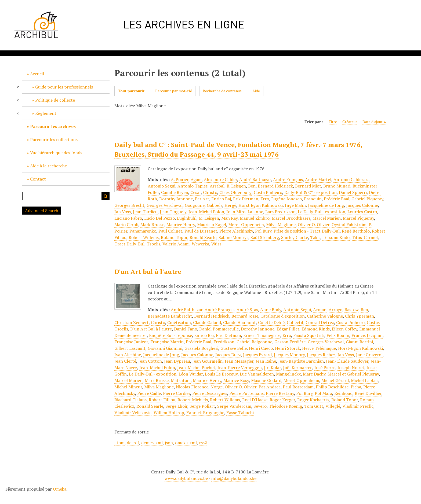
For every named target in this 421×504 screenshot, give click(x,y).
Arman (320, 310)
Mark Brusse (152, 225)
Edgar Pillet (288, 329)
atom (119, 443)
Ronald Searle (203, 237)
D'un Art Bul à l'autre (151, 329)
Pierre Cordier (177, 393)
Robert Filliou (162, 400)
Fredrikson (224, 342)
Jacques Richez (321, 355)
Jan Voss (123, 212)
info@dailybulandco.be (234, 478)
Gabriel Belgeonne (254, 342)
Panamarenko (143, 231)
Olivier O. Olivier (314, 225)
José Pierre (325, 367)
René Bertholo (356, 231)
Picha (356, 387)
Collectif (295, 322)
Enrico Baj (221, 199)
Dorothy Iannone (176, 199)
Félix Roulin (338, 335)
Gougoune (195, 205)
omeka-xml (186, 443)
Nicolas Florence (192, 387)
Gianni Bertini (359, 342)
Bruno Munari (337, 186)
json (169, 443)
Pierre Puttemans (246, 393)
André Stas (247, 310)
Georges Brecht (129, 205)
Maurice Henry (181, 225)
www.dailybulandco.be (186, 478)
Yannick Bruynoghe (205, 413)
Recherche (106, 196)
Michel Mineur (128, 387)
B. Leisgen (236, 186)
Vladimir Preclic (358, 406)
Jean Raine (266, 361)
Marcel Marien (327, 218)
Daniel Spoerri (353, 192)
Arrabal (217, 186)
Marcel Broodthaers (291, 218)
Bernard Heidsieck (275, 186)
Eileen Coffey (344, 329)
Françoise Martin (167, 342)
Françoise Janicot (131, 342)
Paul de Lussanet (201, 231)
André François (288, 179)
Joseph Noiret (351, 367)
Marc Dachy (314, 374)
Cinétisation (179, 322)
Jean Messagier (239, 361)
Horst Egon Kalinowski (261, 205)
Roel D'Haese (255, 400)
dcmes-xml (152, 443)
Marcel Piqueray (358, 218)
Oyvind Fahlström (349, 225)
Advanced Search (42, 211)
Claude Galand (207, 322)
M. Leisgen (209, 218)
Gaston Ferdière (290, 342)
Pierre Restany (280, 393)
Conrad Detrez (320, 322)
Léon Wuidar (191, 374)
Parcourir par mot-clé (174, 91)
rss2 (203, 443)
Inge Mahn (295, 205)
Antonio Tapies (193, 186)
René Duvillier (368, 393)
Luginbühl (187, 218)
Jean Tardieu (145, 212)
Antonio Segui (161, 186)
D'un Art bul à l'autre (148, 271)
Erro (265, 199)
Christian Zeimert (132, 322)
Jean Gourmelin (207, 361)
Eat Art (202, 199)
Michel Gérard (335, 380)
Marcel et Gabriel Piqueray (353, 374)
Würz (216, 244)
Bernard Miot (308, 186)
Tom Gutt (314, 406)
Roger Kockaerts (313, 400)
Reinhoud (343, 393)
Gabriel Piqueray (367, 199)
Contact (38, 179)
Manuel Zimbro (255, 218)
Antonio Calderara (351, 179)
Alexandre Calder (220, 179)
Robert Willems (144, 237)
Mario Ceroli (126, 225)
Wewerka (200, 244)
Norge (217, 387)
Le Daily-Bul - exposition (322, 212)
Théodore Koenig (285, 406)
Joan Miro (236, 212)
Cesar (196, 192)
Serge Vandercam (234, 406)
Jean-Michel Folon (206, 212)
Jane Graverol (369, 355)
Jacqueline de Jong (326, 205)
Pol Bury (263, 231)
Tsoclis (153, 244)
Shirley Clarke (295, 237)
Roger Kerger (282, 400)
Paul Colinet (170, 231)
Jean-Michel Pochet (196, 367)
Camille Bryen (175, 192)
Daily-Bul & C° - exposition (311, 192)
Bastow (351, 310)
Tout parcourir (131, 91)
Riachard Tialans (130, 400)
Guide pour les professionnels (64, 87)
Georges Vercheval (165, 205)
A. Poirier (180, 179)
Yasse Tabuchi (240, 413)
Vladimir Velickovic (133, 413)
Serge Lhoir (176, 406)
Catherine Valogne (325, 316)
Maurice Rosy (236, 380)
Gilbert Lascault (130, 348)
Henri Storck (287, 348)
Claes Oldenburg (235, 192)
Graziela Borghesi (201, 348)
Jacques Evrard (257, 355)
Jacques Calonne (362, 205)
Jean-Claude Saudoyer (347, 361)
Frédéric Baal (337, 199)
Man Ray (229, 218)
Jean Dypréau (177, 361)
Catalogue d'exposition (283, 316)
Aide (256, 91)
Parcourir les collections (54, 139)
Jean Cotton (150, 361)
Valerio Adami (176, 244)
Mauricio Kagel (212, 225)
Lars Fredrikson (280, 212)
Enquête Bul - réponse (170, 335)
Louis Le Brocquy (221, 374)
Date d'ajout (373, 122)
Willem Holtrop (169, 413)
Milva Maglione (281, 225)
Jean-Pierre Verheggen (240, 367)
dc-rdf (133, 443)
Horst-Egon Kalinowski (360, 348)
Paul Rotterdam (298, 387)
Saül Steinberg (265, 237)
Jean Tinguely (173, 212)
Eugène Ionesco (286, 199)
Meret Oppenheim (246, 225)
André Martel (318, 179)
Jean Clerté (125, 361)
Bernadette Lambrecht (170, 316)
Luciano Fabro (128, 218)
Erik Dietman (246, 199)
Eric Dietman (228, 335)
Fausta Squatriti (309, 335)
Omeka (60, 489)
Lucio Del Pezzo (159, 218)
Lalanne (255, 212)
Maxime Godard (266, 380)
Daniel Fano (186, 329)
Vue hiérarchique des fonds (56, 153)
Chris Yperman (360, 316)
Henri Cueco (261, 348)
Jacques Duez (228, 355)
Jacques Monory (289, 355)
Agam (196, 179)
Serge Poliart (202, 406)
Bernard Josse (245, 316)
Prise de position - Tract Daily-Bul (307, 231)
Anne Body (271, 310)
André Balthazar (255, 179)
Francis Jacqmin (367, 335)
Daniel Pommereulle (219, 329)
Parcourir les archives (53, 126)
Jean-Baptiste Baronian (301, 361)
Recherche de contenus (222, 91)
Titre (333, 122)
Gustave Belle (234, 348)
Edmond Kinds (316, 329)
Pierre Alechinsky (236, 231)
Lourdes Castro (362, 212)
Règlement (46, 113)
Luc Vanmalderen (257, 374)
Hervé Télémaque (319, 348)
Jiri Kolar (272, 367)
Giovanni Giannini (165, 348)
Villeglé (333, 406)
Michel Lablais (365, 380)
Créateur (350, 122)
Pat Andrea (270, 387)
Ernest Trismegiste (262, 335)
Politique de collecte (55, 100)
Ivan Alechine (128, 355)
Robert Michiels (193, 400)
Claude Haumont (239, 322)
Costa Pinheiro (268, 192)
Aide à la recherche (48, 166)
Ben (252, 186)
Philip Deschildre (332, 387)
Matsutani (181, 380)
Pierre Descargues (210, 393)
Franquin (313, 199)
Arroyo (335, 310)
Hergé (230, 205)
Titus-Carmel (365, 237)
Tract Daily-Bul (129, 244)
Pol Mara (323, 393)
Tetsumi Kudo (336, 237)
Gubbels (215, 205)
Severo (260, 406)
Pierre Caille (149, 393)
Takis (315, 237)
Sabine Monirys (233, 237)
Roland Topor (174, 237)
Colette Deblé (271, 322)
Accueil (37, 74)
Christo (210, 192)
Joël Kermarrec (298, 367)
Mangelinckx (288, 374)
